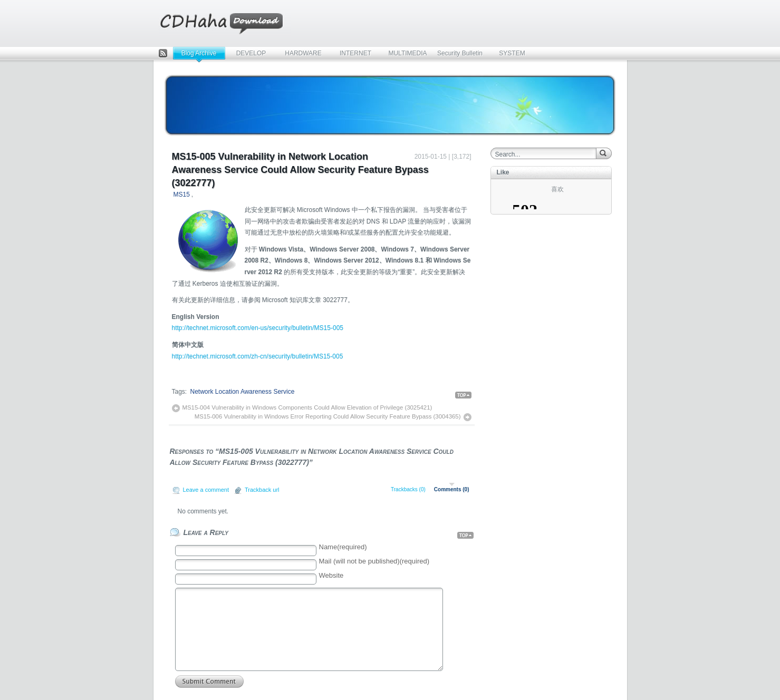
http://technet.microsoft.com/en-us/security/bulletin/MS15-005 (258, 328)
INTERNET (355, 53)
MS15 (182, 195)
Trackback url (262, 490)
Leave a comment (206, 490)
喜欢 (557, 189)
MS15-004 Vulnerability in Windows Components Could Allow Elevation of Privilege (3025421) (307, 407)
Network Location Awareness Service (243, 392)
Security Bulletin (460, 53)
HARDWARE (303, 53)
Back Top (463, 395)
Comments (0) (452, 489)
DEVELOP (251, 53)
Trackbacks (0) (408, 489)
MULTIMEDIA (407, 53)
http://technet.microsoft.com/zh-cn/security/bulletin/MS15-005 (258, 356)
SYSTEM (512, 53)
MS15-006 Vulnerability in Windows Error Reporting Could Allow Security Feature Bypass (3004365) (328, 416)
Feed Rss (163, 54)
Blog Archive (199, 53)
